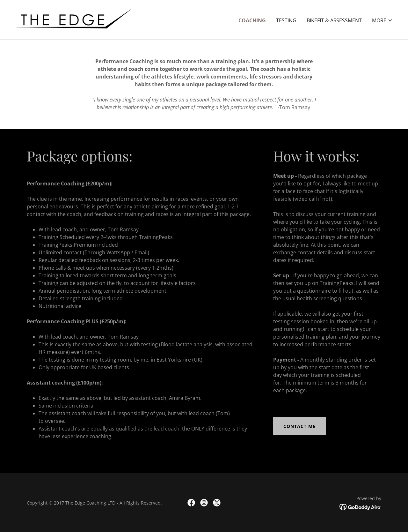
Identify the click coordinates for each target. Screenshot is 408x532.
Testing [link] (286, 20)
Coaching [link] (252, 20)
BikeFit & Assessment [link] (334, 20)
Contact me (299, 426)
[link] (74, 19)
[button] (382, 20)
